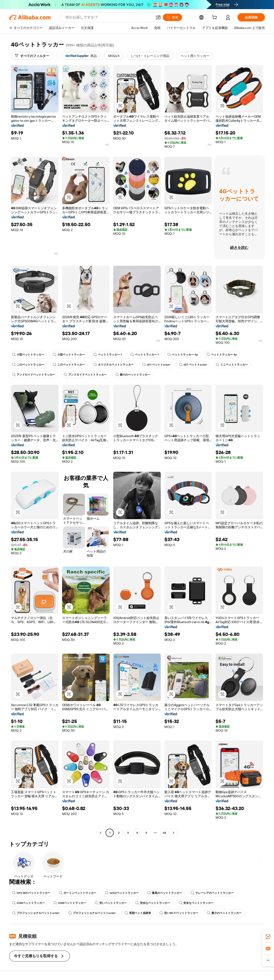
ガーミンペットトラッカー (78, 893)
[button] (158, 17)
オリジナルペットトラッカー (113, 365)
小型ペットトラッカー (28, 355)
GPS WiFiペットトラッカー (31, 893)
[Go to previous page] (100, 833)
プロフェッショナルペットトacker (36, 913)
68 (164, 833)
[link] (268, 937)
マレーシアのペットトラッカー (212, 893)
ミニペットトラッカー (232, 365)
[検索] (172, 17)
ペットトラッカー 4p (183, 355)
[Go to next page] (174, 833)
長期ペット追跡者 (138, 913)
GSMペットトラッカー (28, 903)
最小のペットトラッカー (133, 375)
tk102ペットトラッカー (122, 893)
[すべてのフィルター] (32, 56)
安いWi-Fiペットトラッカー (179, 913)
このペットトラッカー (28, 365)
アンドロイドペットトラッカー (34, 375)
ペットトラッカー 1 (108, 355)
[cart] (215, 18)
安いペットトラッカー (111, 903)
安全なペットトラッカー (153, 903)
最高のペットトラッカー (165, 893)
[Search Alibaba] (109, 17)
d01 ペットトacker (156, 365)
